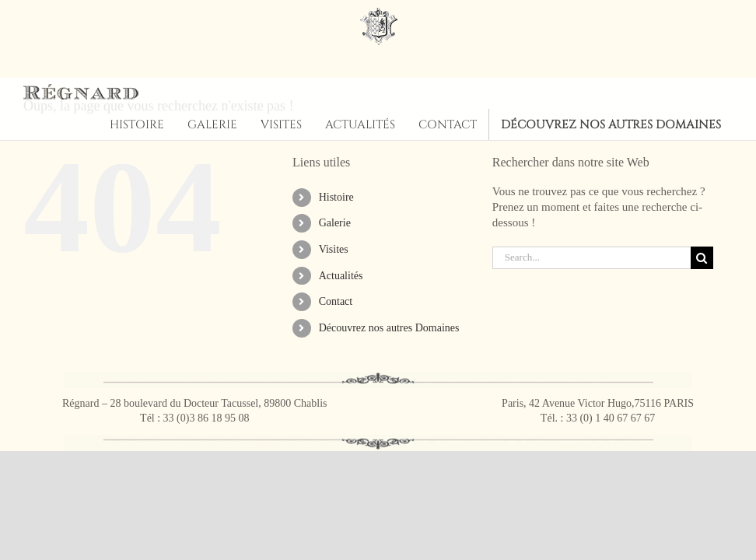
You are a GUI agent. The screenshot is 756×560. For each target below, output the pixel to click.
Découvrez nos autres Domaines (389, 328)
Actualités (341, 276)
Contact (336, 301)
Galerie (335, 223)
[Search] (702, 258)
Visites (334, 249)
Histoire (336, 197)
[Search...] (591, 258)
